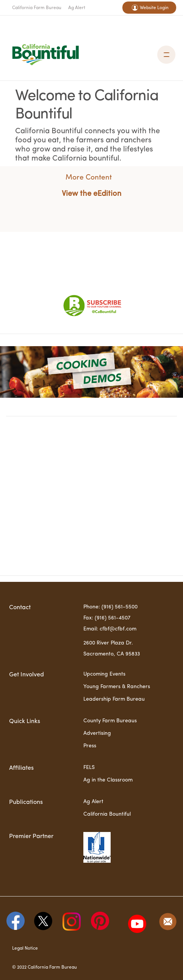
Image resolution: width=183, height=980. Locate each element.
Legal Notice (25, 948)
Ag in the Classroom (108, 780)
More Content (89, 178)
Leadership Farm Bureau (114, 699)
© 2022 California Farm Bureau (45, 967)
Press (90, 746)
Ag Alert (77, 8)
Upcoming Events (104, 674)
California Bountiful (107, 814)
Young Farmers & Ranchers (117, 687)
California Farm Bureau (37, 8)
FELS (89, 767)
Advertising (97, 733)
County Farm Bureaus (110, 721)
